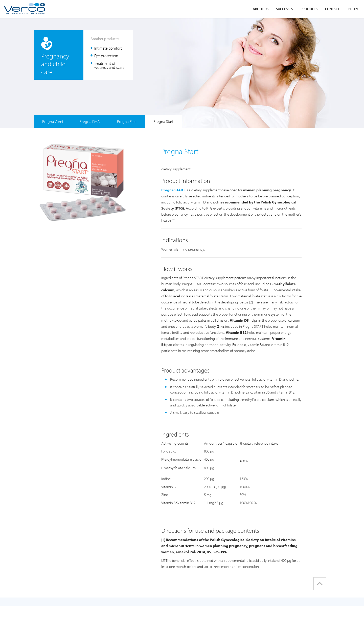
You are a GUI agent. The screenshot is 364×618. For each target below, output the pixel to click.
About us (261, 9)
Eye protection (106, 56)
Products (309, 9)
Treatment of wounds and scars (109, 65)
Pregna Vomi (53, 121)
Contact (332, 9)
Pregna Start (163, 121)
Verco (24, 9)
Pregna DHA (90, 121)
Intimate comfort (108, 48)
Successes (285, 9)
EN (356, 9)
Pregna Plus (127, 121)
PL (350, 9)
